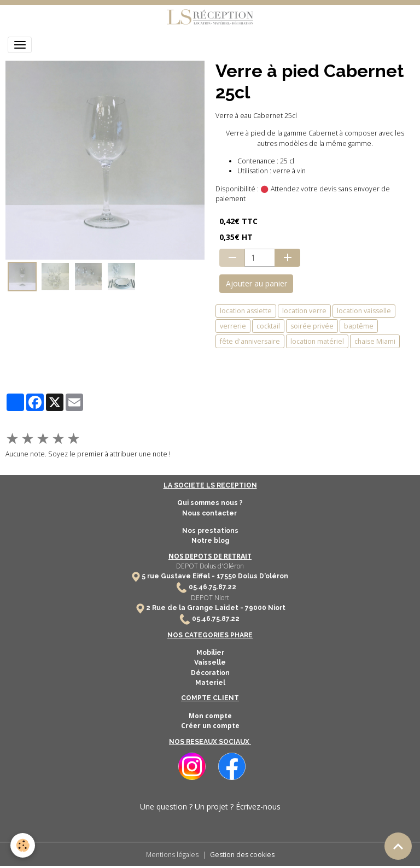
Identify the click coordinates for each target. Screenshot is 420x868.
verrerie (233, 326)
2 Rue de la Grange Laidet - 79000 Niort (216, 608)
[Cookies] (23, 845)
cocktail (268, 326)
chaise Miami (375, 341)
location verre (304, 311)
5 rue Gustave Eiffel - (179, 576)
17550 (226, 576)
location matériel (317, 341)
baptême (359, 326)
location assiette (246, 311)
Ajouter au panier (256, 283)
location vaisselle (364, 311)
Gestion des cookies (242, 855)
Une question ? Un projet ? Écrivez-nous (210, 807)
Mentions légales (172, 855)
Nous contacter (210, 513)
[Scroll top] (398, 846)
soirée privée (312, 326)
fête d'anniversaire (250, 341)
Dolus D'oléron (262, 576)
